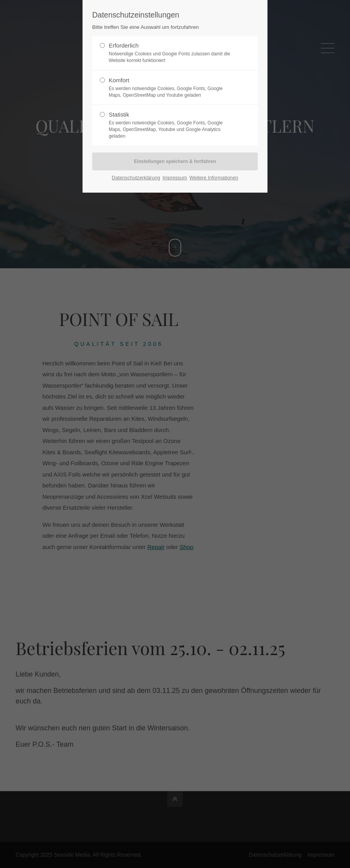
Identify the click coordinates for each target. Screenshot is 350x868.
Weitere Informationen (214, 178)
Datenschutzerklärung (136, 178)
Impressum (175, 178)
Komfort (172, 88)
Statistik (172, 125)
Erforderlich (172, 53)
